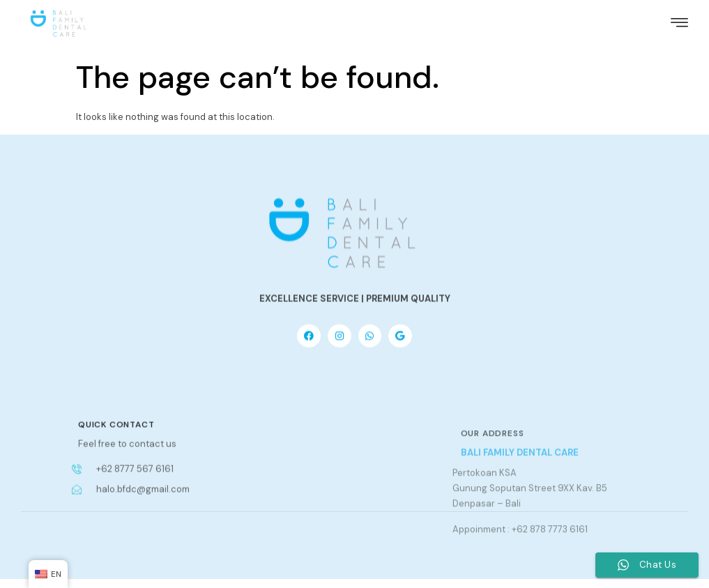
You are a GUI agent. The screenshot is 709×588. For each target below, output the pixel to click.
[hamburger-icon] (679, 20)
